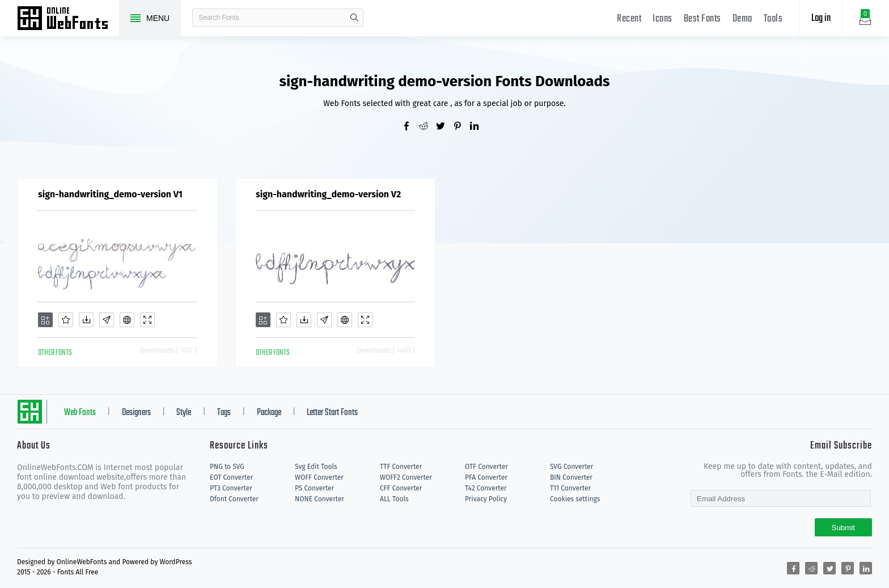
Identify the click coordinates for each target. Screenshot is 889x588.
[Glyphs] (107, 320)
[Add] (45, 320)
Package (269, 413)
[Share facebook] (410, 127)
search (354, 18)
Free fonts (68, 19)
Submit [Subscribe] (843, 528)
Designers (136, 413)
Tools (773, 19)
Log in (821, 18)
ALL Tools (394, 499)
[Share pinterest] (462, 127)
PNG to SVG (227, 467)
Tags (224, 413)
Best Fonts (702, 19)
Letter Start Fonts (332, 413)
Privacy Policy (486, 499)
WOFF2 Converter (406, 477)
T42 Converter (486, 488)
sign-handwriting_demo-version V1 (110, 194)
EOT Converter (231, 477)
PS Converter (314, 488)
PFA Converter (486, 477)
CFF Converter (401, 488)
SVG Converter (571, 467)
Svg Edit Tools (316, 467)
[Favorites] (66, 320)
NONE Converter (319, 499)
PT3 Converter (231, 488)
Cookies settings (575, 499)
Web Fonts (80, 413)
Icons (662, 19)
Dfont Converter (234, 499)
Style (184, 413)
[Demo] (147, 320)
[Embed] (127, 320)
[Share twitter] (444, 127)
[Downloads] (86, 320)
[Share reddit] (427, 127)
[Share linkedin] (479, 127)
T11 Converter (570, 488)
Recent (629, 19)
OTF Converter (486, 467)
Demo (742, 19)
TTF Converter (401, 467)
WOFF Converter (319, 477)
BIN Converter (571, 477)
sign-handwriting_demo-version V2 (328, 194)
